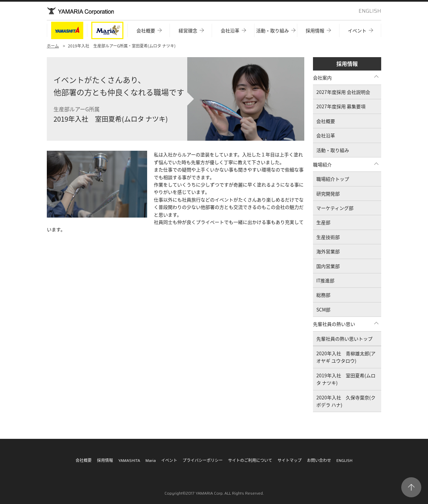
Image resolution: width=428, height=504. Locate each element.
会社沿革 (326, 135)
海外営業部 (328, 251)
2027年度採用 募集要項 (341, 106)
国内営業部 (328, 266)
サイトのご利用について (250, 460)
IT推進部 (325, 280)
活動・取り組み (333, 150)
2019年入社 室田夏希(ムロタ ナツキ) (346, 379)
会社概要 (326, 121)
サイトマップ (290, 460)
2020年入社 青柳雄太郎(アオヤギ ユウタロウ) (346, 357)
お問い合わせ (319, 460)
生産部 (323, 222)
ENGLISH (370, 11)
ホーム (53, 46)
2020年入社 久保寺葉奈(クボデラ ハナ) (346, 401)
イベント (169, 460)
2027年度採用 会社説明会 (343, 92)
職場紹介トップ (333, 179)
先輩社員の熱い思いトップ (344, 339)
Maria (151, 460)
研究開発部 (328, 194)
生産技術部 (328, 237)
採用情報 (347, 64)
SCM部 (323, 309)
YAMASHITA (129, 460)
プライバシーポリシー (203, 460)
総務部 (323, 295)
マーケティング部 (335, 208)
